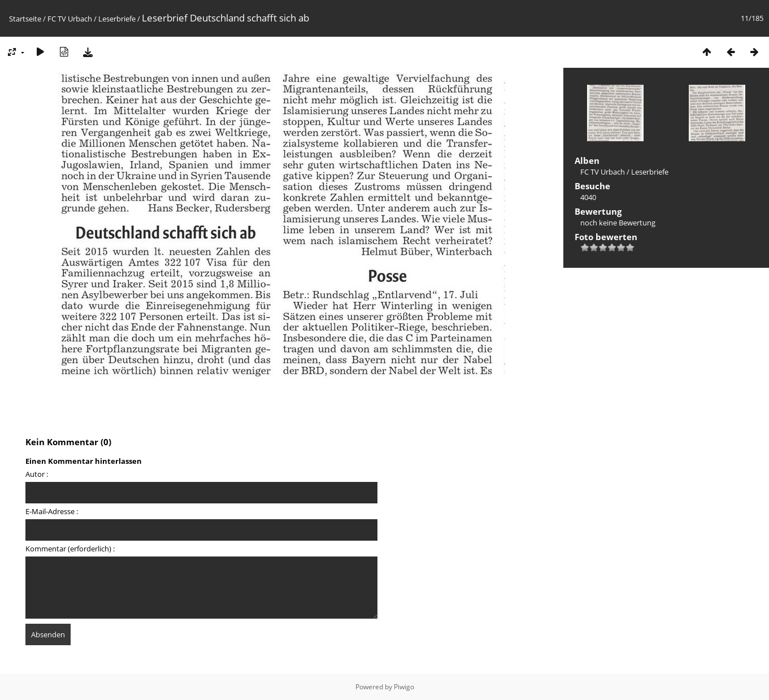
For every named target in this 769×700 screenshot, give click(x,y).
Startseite (25, 19)
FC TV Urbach (70, 19)
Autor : (37, 474)
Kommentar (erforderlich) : (70, 549)
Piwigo (404, 687)
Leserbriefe (117, 19)
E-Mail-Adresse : (52, 511)
